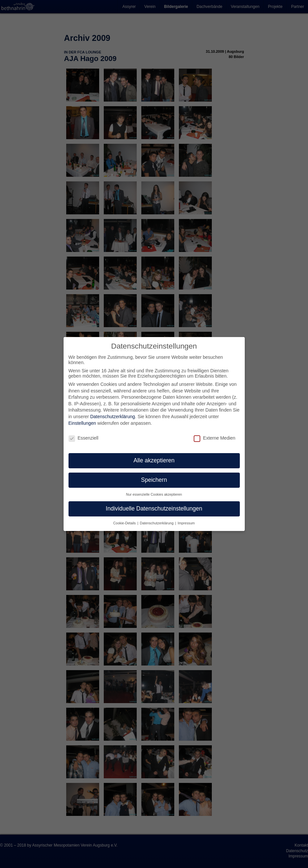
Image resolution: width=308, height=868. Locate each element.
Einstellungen (82, 423)
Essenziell (84, 438)
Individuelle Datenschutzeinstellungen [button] (154, 509)
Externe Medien (214, 438)
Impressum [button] (186, 523)
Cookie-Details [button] (125, 523)
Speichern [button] (154, 480)
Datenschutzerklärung (113, 417)
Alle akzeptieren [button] (154, 460)
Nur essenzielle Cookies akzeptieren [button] (154, 494)
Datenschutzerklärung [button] (157, 523)
